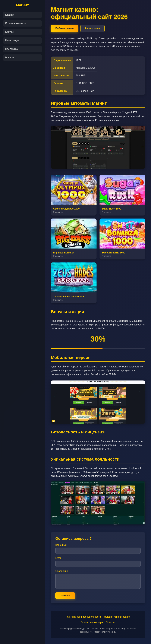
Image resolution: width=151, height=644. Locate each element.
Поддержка (11, 49)
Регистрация (12, 40)
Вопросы (10, 58)
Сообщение (62, 571)
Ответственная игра (92, 622)
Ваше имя (61, 545)
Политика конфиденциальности (83, 617)
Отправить (65, 596)
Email (58, 558)
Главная (10, 15)
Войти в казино (65, 28)
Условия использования (117, 617)
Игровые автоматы (16, 23)
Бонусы (9, 32)
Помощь (111, 622)
